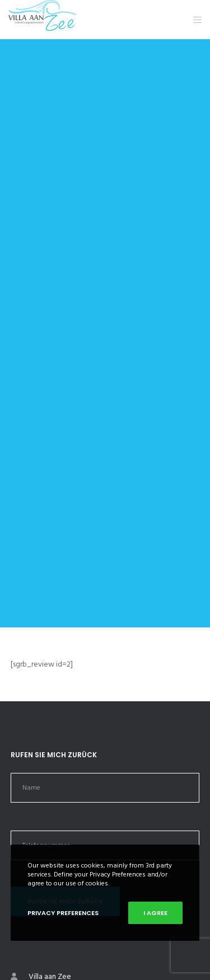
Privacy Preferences (63, 913)
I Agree (155, 913)
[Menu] (194, 20)
